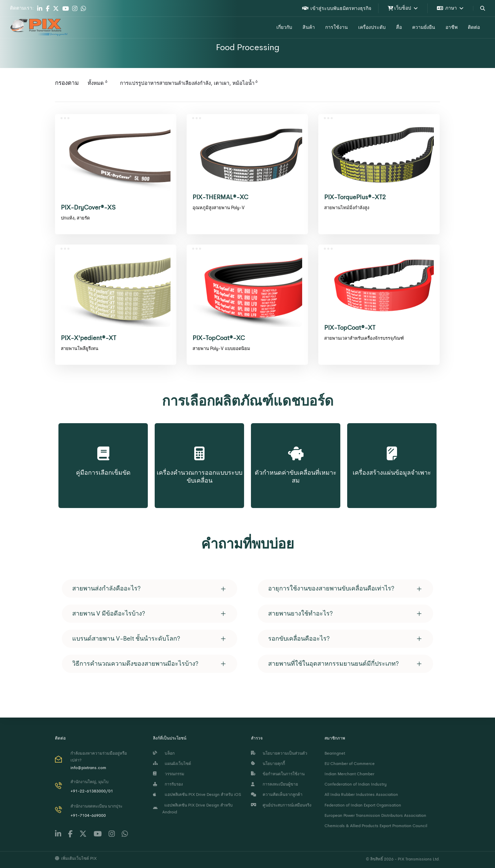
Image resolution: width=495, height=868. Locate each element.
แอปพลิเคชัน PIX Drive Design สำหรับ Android (193, 809)
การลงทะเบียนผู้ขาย (274, 784)
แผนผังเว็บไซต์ (172, 764)
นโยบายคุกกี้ (268, 764)
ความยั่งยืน (424, 27)
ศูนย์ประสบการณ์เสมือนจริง (281, 805)
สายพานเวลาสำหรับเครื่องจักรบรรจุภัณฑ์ (364, 338)
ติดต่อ (474, 27)
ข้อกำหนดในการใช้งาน (278, 774)
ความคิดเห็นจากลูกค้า (277, 794)
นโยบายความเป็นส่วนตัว (279, 753)
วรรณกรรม (169, 774)
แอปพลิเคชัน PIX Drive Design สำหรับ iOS (197, 794)
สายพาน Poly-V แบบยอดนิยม (221, 348)
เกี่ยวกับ (284, 27)
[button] (150, 589)
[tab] (150, 589)
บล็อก (164, 753)
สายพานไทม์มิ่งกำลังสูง (347, 208)
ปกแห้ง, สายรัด (75, 218)
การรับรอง (168, 784)
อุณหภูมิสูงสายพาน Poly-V (219, 208)
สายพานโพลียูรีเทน (80, 348)
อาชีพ (452, 27)
